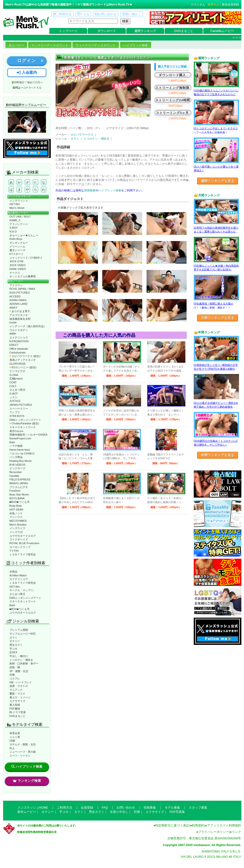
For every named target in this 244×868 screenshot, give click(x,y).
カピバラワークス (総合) (25, 356)
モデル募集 (172, 808)
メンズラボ (16, 532)
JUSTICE (15, 401)
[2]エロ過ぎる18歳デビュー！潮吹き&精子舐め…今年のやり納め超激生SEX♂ (216, 407)
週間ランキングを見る (218, 181)
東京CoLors (16, 431)
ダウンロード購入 (172, 75)
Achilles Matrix (18, 300)
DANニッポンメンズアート (25, 420)
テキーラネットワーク (23, 427)
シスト (13, 397)
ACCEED (15, 296)
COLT (13, 386)
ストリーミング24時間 (173, 100)
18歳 (12, 741)
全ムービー (16, 45)
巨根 (12, 675)
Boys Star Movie (19, 494)
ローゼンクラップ (20, 547)
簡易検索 (90, 190)
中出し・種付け (19, 656)
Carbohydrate (18, 352)
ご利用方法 (62, 14)
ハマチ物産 (16, 446)
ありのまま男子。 (21, 311)
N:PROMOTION (19, 341)
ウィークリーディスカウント (96, 45)
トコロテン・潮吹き (21, 660)
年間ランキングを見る (218, 455)
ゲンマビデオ (17, 371)
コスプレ (15, 679)
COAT (13, 382)
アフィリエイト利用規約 (224, 825)
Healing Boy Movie (21, 461)
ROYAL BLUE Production (25, 543)
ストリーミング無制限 (172, 88)
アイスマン (16, 285)
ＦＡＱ (83, 14)
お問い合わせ (106, 14)
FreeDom (15, 491)
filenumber (16, 472)
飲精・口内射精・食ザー (24, 663)
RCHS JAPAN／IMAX (22, 289)
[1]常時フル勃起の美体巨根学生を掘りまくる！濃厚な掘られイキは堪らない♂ (216, 232)
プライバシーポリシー (213, 832)
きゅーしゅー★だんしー (24, 235)
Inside (13, 322)
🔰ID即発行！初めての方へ (27, 82)
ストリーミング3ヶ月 (172, 113)
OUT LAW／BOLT (20, 216)
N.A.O (13, 231)
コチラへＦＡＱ (32, 88)
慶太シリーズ (17, 250)
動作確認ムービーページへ (27, 122)
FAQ (105, 808)
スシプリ (15, 412)
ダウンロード (107, 31)
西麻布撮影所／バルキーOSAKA (29, 435)
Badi (12, 442)
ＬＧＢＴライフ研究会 (23, 554)
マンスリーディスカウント (50, 45)
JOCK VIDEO (18, 265)
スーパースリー (19, 409)
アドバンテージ (19, 224)
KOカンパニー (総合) (23, 367)
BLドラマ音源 (18, 712)
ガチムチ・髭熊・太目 (23, 744)
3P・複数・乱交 (19, 671)
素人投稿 (15, 705)
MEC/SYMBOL (18, 521)
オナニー (15, 641)
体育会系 (15, 733)
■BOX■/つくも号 (20, 502)
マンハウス (16, 517)
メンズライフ (17, 528)
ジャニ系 (15, 737)
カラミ (13, 637)
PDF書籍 (15, 709)
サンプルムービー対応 (23, 634)
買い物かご (132, 14)
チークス (15, 273)
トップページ (68, 31)
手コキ (13, 649)
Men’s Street (17, 208)
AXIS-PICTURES (20, 293)
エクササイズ (17, 701)
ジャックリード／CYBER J (26, 258)
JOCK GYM (16, 261)
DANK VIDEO (18, 269)
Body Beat (16, 506)
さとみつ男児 (17, 390)
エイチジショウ (19, 337)
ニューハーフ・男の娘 (23, 752)
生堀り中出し (119, 812)
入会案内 (27, 72)
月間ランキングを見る (218, 318)
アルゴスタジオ (19, 315)
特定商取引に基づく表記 (172, 825)
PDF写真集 (177, 812)
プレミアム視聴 (19, 630)
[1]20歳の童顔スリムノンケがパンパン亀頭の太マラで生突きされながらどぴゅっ (216, 94)
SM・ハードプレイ (21, 682)
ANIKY (14, 308)
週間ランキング (145, 31)
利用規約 (198, 825)
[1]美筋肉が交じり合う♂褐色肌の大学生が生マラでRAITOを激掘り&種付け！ (216, 369)
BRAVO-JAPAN (19, 483)
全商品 (13, 572)
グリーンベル (17, 247)
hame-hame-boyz (20, 450)
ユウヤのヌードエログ (23, 536)
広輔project (16, 379)
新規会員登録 (230, 5)
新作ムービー (27, 812)
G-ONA (14, 375)
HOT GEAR (16, 510)
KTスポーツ (16, 254)
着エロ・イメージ (20, 697)
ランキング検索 (27, 781)
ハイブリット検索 (110, 190)
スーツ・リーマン (20, 756)
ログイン (213, 5)
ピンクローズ (17, 468)
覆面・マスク (17, 694)
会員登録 (87, 808)
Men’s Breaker (18, 525)
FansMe (14, 476)
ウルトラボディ (19, 330)
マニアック (16, 690)
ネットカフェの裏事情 (23, 276)
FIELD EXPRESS (20, 479)
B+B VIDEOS (18, 465)
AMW (13, 334)
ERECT (14, 345)
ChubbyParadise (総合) (24, 423)
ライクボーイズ (19, 539)
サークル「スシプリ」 (23, 590)
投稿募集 (150, 808)
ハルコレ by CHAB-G (22, 453)
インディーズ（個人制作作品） (28, 326)
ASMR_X (15, 220)
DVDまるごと (184, 31)
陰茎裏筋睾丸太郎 (20, 319)
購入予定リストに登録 (172, 67)
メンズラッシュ (19, 200)
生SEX (13, 652)
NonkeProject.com (20, 438)
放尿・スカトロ (19, 686)
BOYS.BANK (17, 498)
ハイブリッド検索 (136, 45)
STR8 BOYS (17, 416)
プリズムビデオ (19, 487)
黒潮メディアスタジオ (23, 360)
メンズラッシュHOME (33, 808)
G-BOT (14, 394)
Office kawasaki (19, 349)
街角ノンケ (16, 513)
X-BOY (14, 228)
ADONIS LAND (19, 304)
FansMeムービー (222, 31)
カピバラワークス (82, 135)
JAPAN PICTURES (21, 405)
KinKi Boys (16, 239)
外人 (12, 748)
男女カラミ (16, 645)
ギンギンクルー (19, 243)
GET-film (15, 204)
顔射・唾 (15, 667)
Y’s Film (14, 551)
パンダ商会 (16, 457)
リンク (236, 832)
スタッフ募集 (198, 808)
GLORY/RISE (18, 364)
